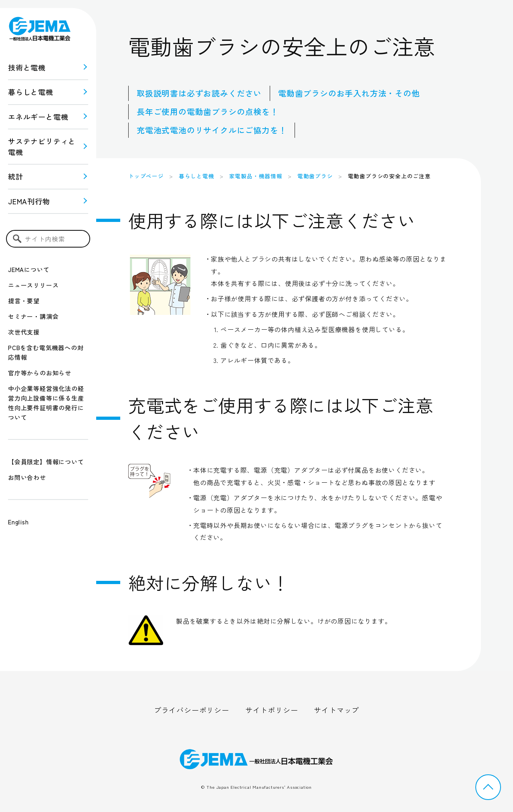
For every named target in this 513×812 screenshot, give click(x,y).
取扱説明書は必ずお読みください (199, 93)
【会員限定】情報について (46, 462)
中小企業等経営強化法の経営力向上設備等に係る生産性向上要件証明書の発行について (46, 403)
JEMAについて (29, 269)
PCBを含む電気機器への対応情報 (46, 352)
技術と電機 (27, 67)
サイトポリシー (272, 710)
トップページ (146, 176)
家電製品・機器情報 (256, 176)
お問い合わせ (27, 477)
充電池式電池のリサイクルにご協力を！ (212, 130)
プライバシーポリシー (192, 710)
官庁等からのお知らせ (40, 373)
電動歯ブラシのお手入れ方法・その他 (349, 93)
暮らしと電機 (31, 92)
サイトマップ (336, 710)
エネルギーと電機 (38, 117)
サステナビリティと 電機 (42, 146)
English (18, 522)
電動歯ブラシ (315, 176)
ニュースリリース (33, 285)
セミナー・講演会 (33, 316)
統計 (16, 176)
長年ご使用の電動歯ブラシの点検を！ (208, 112)
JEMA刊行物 (29, 201)
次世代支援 (24, 332)
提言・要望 (24, 301)
